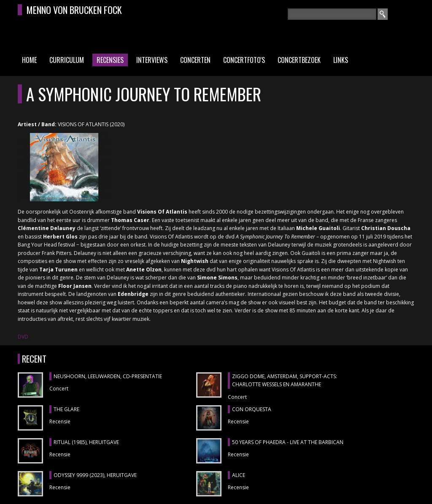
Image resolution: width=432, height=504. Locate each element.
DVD (23, 337)
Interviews (152, 60)
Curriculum (67, 60)
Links (341, 60)
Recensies (110, 60)
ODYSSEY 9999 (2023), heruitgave (95, 475)
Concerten (195, 60)
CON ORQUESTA (252, 409)
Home (29, 60)
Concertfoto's (244, 60)
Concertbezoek (299, 60)
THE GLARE (66, 409)
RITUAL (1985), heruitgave (86, 442)
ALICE (239, 475)
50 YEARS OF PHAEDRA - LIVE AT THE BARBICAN (288, 442)
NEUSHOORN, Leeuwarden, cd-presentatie (108, 376)
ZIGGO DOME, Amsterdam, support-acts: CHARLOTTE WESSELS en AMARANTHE (285, 381)
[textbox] (332, 14)
